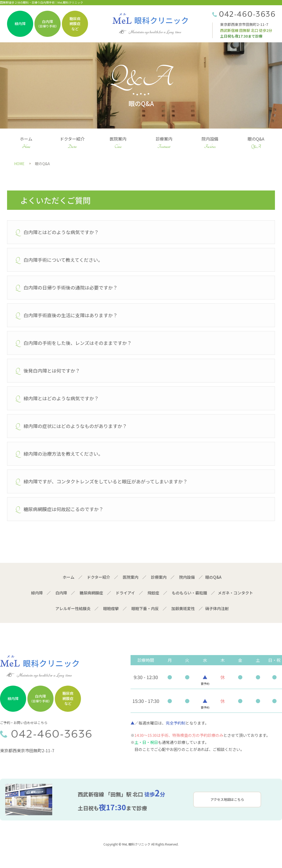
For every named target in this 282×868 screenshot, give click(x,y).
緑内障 (37, 593)
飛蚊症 (153, 593)
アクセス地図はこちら (227, 799)
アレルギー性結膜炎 (73, 608)
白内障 (61, 593)
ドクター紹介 (72, 143)
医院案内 (118, 143)
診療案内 (164, 143)
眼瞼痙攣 (111, 608)
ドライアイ (125, 593)
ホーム (26, 143)
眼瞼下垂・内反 (145, 608)
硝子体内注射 (217, 608)
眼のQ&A (256, 143)
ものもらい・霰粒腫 (189, 593)
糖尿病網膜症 (91, 593)
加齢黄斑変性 (183, 608)
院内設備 (210, 143)
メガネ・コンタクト (235, 593)
